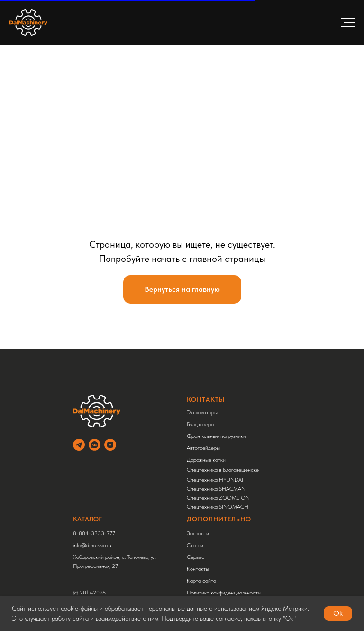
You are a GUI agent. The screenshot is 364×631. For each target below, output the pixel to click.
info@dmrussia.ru (92, 545)
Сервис (196, 557)
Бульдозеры (200, 424)
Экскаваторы (202, 412)
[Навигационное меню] (348, 23)
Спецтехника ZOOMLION (218, 498)
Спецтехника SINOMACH (218, 507)
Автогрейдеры (203, 448)
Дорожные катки (206, 460)
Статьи (195, 545)
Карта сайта (201, 581)
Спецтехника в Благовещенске (223, 470)
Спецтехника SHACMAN (216, 489)
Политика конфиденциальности (224, 593)
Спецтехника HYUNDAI (215, 480)
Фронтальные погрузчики (216, 436)
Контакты (198, 569)
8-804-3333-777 (94, 533)
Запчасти (198, 533)
